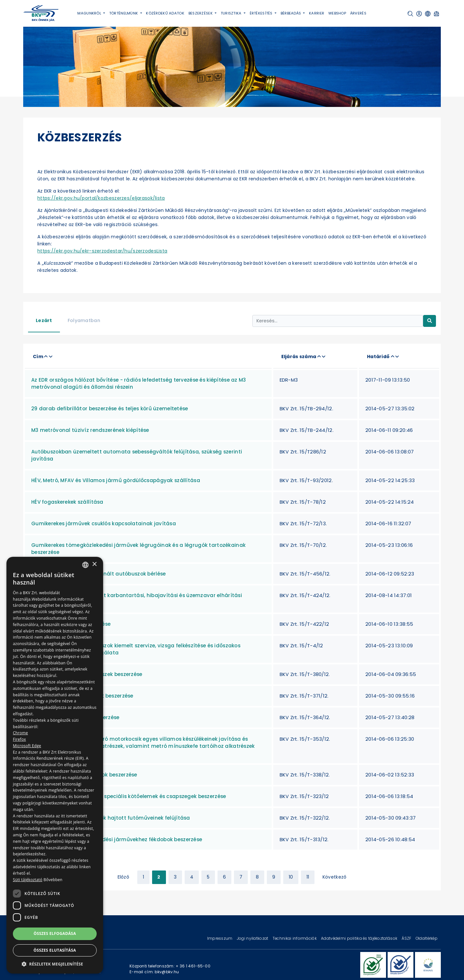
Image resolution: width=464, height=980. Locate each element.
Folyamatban (84, 320)
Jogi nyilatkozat (253, 938)
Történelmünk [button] (124, 13)
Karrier (317, 13)
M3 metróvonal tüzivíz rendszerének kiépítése (90, 430)
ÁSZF (407, 938)
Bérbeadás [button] (291, 13)
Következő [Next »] (335, 877)
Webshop (337, 13)
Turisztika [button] (232, 13)
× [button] (94, 564)
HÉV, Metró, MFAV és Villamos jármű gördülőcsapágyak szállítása (116, 480)
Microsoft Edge (27, 746)
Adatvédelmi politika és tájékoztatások (360, 938)
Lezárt (44, 320)
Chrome (20, 733)
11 (308, 877)
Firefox (19, 739)
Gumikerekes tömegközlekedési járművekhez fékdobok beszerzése (117, 839)
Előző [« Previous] (123, 877)
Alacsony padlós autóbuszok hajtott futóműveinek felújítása (111, 818)
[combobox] (85, 565)
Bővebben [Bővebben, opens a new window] (53, 880)
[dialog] (55, 765)
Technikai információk (295, 938)
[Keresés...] (338, 321)
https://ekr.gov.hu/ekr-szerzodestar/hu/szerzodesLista (102, 251)
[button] (410, 14)
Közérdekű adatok (165, 13)
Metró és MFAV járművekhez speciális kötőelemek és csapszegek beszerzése (129, 796)
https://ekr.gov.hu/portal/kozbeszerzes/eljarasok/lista (101, 198)
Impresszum (220, 938)
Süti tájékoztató (28, 880)
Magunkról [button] (90, 13)
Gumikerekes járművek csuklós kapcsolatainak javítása (104, 523)
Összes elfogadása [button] (55, 933)
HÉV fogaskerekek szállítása (67, 502)
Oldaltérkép (427, 938)
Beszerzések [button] (201, 13)
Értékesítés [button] (262, 13)
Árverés (358, 13)
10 (291, 877)
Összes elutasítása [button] (55, 950)
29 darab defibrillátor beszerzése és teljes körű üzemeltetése (110, 409)
